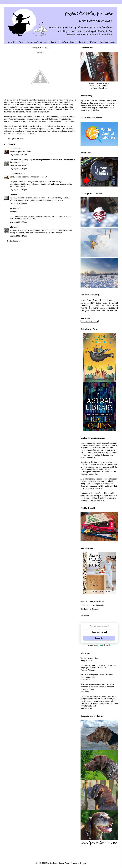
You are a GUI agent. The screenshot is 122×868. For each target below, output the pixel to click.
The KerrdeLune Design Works (92, 605)
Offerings (93, 42)
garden (92, 306)
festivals (84, 305)
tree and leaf (112, 310)
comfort (91, 303)
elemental (113, 303)
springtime (85, 310)
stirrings (93, 311)
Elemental (82, 42)
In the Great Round (90, 300)
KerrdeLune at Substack (90, 609)
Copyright (54, 42)
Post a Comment (14, 241)
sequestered (112, 308)
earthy (105, 303)
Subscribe (99, 638)
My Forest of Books (68, 42)
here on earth (101, 306)
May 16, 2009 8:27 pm (18, 222)
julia (11, 227)
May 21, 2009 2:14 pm (18, 236)
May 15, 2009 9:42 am (18, 155)
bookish (83, 303)
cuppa (99, 303)
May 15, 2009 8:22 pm (18, 203)
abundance (114, 300)
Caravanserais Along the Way (37, 42)
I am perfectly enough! (108, 42)
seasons (102, 308)
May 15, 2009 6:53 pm (18, 190)
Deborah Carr (15, 174)
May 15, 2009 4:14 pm (18, 169)
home (109, 306)
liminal (22, 139)
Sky (11, 195)
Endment (13, 148)
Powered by (99, 645)
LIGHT (104, 300)
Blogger (83, 863)
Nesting (40, 53)
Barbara (13, 208)
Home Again (10, 42)
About (21, 42)
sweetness (100, 310)
